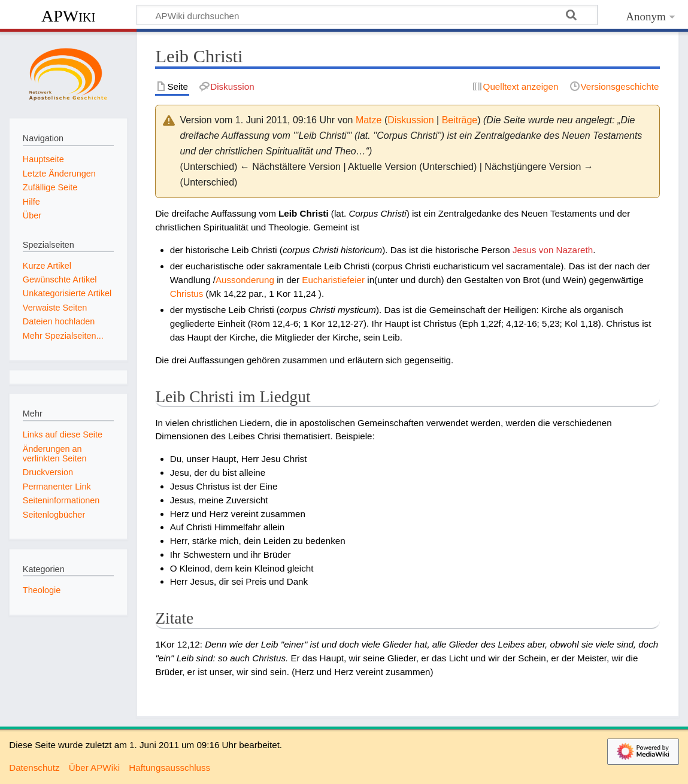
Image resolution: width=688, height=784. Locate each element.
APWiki (68, 16)
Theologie (42, 590)
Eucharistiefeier (333, 280)
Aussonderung (245, 280)
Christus (187, 294)
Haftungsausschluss (169, 768)
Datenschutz (34, 768)
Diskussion (410, 120)
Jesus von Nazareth (553, 250)
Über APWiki (94, 768)
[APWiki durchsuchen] (367, 15)
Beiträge (460, 120)
